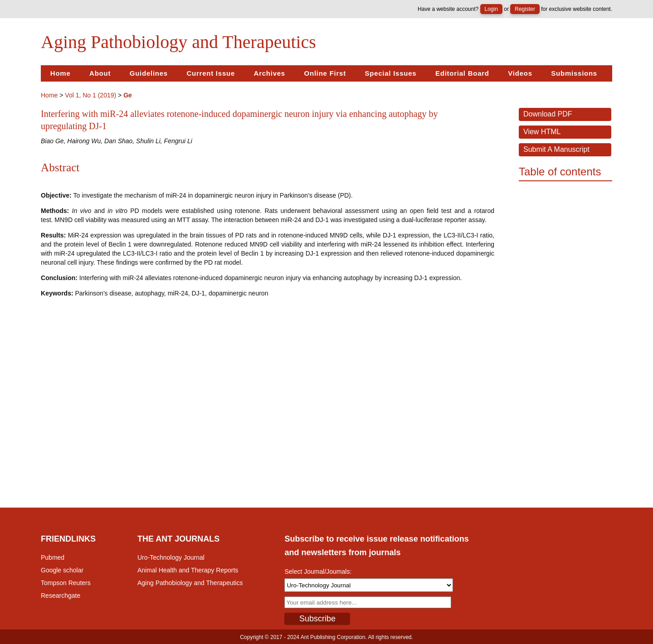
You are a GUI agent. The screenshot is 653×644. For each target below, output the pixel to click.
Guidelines (149, 73)
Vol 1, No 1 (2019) (90, 95)
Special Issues (390, 73)
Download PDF (548, 114)
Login (491, 9)
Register (525, 9)
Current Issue (211, 73)
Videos (520, 73)
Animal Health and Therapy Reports (188, 570)
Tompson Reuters (66, 583)
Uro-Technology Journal (171, 557)
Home (61, 73)
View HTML (542, 132)
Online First (325, 73)
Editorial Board (462, 73)
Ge (128, 95)
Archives (270, 73)
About (100, 73)
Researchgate (61, 596)
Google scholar (62, 570)
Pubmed (53, 557)
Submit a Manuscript (556, 149)
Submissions (574, 73)
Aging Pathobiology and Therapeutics (190, 583)
